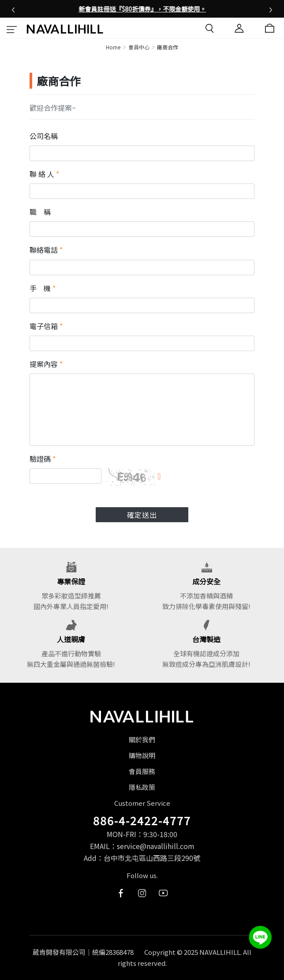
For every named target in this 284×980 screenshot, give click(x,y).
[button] (13, 9)
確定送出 (142, 515)
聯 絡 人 (44, 174)
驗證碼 (43, 459)
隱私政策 (142, 787)
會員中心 (139, 47)
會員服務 (142, 771)
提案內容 (46, 364)
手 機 (43, 288)
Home (113, 47)
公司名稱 (44, 136)
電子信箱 (46, 326)
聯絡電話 (46, 250)
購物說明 (142, 755)
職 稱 (40, 212)
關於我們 (142, 739)
